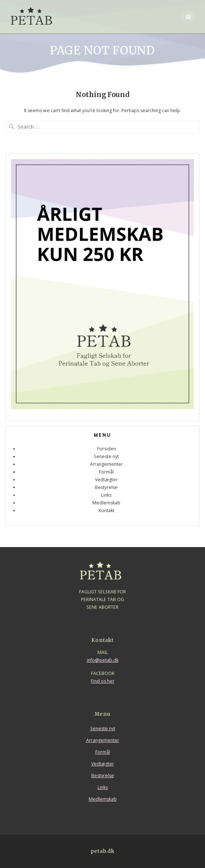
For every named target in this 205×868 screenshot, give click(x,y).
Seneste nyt (106, 456)
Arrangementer (106, 464)
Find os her (103, 681)
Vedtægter (106, 480)
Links (106, 495)
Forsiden (107, 449)
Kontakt (107, 510)
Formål (106, 472)
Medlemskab (106, 503)
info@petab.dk (103, 660)
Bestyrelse (106, 487)
